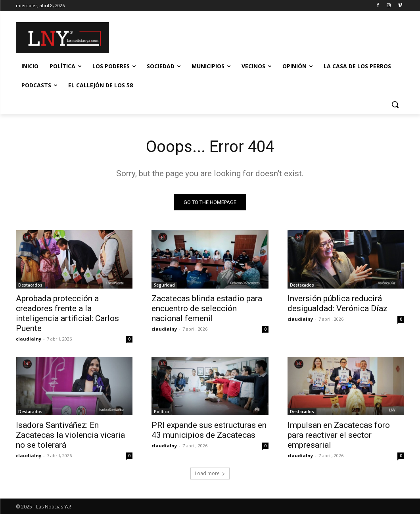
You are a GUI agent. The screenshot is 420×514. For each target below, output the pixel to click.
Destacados (30, 285)
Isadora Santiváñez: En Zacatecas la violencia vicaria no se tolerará (70, 435)
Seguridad (164, 285)
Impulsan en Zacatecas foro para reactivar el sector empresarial (339, 435)
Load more (210, 473)
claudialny (29, 339)
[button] (395, 104)
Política (161, 412)
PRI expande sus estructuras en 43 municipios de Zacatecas (209, 430)
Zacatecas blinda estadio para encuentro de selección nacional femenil (207, 309)
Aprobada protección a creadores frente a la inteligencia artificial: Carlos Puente (67, 314)
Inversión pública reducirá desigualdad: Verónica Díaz (338, 304)
